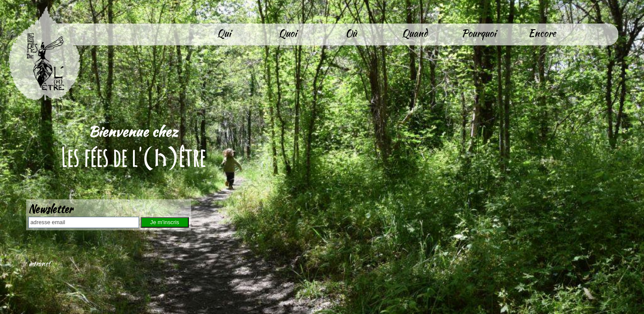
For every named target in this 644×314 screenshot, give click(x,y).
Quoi (288, 33)
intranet (39, 264)
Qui (224, 33)
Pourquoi (479, 33)
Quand (415, 33)
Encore (542, 33)
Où (351, 33)
